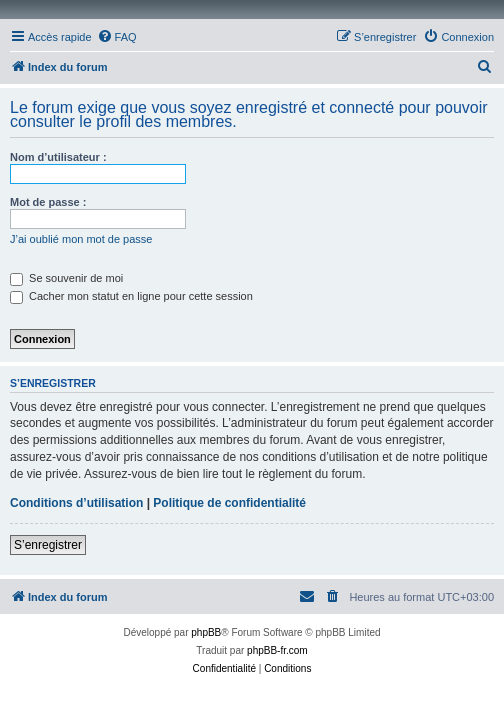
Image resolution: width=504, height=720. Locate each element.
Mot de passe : (48, 202)
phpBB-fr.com (277, 650)
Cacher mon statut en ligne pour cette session (131, 296)
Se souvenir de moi (66, 278)
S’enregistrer (48, 545)
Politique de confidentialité (229, 503)
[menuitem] (117, 37)
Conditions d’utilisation (76, 503)
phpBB (206, 632)
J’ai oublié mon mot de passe (81, 239)
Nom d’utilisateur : (58, 157)
